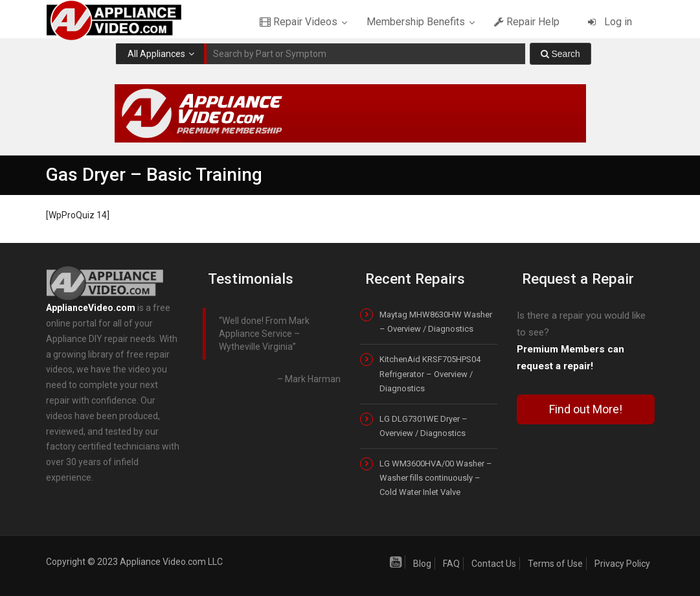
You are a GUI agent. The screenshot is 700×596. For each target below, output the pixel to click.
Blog (422, 564)
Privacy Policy (622, 564)
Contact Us (494, 564)
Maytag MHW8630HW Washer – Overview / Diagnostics (436, 322)
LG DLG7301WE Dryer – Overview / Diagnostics (423, 426)
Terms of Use (555, 564)
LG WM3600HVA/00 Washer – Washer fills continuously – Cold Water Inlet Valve (436, 478)
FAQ (451, 564)
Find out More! (586, 409)
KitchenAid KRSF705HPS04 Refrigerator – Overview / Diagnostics (430, 373)
